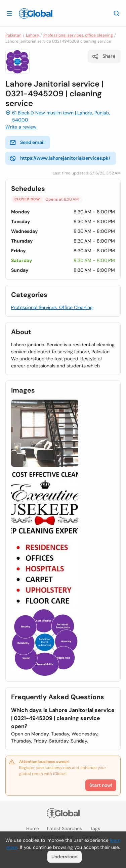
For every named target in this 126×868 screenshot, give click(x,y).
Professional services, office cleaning (78, 35)
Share (103, 56)
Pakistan (13, 35)
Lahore (32, 35)
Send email (27, 143)
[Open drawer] (9, 13)
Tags (95, 828)
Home (33, 828)
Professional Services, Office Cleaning (52, 307)
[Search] (117, 13)
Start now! (101, 785)
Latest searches (65, 828)
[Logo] (36, 13)
